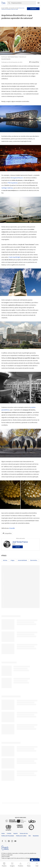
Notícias (5, 560)
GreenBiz (12, 528)
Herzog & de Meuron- (17, 178)
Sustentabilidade (22, 560)
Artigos (13, 560)
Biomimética (34, 560)
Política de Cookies (14, 9)
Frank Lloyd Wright (14, 257)
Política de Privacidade (6, 9)
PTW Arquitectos (13, 183)
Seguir (18, 547)
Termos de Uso (21, 8)
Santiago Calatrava (7, 188)
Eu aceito (33, 9)
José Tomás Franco (20, 542)
